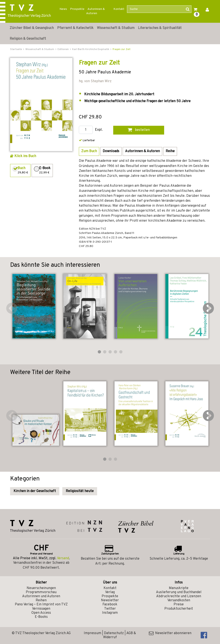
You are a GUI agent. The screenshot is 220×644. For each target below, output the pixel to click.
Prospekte (77, 9)
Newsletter (110, 600)
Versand (63, 558)
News (63, 9)
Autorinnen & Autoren (95, 11)
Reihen (41, 600)
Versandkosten (179, 600)
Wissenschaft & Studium (116, 28)
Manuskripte (179, 588)
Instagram (110, 613)
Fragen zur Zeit (121, 49)
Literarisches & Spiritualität (160, 28)
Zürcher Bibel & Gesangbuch (32, 28)
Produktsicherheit (179, 609)
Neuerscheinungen (41, 588)
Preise (179, 605)
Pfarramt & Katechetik (75, 28)
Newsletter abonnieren (170, 633)
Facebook (110, 605)
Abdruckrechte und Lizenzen (179, 596)
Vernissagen (41, 609)
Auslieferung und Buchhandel (179, 592)
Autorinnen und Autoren (41, 596)
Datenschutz (114, 633)
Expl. (99, 130)
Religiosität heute (80, 491)
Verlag (110, 592)
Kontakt (119, 9)
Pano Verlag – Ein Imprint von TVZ (41, 605)
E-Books (41, 617)
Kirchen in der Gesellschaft (35, 491)
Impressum (92, 633)
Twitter (110, 609)
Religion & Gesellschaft (28, 39)
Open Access (41, 613)
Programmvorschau (41, 592)
